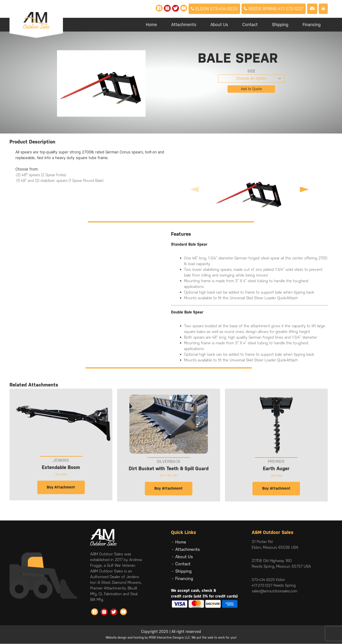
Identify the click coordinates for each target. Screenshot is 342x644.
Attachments (184, 25)
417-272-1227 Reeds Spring (274, 586)
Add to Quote (251, 89)
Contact (250, 25)
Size (251, 71)
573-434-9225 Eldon (269, 580)
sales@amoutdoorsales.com (275, 591)
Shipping (280, 25)
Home (151, 25)
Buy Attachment (61, 487)
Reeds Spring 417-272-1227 (274, 9)
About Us (219, 25)
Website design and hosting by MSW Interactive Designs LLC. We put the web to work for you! (171, 638)
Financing (312, 25)
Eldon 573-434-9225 (214, 9)
